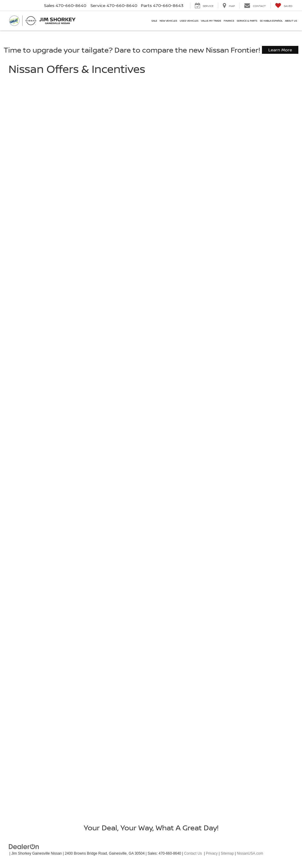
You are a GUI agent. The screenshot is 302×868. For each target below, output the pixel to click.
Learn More (280, 50)
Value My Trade (211, 21)
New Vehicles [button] (168, 21)
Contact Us (193, 853)
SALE (154, 21)
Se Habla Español (271, 21)
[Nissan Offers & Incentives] (151, 443)
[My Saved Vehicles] (284, 5)
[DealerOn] (24, 846)
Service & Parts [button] (247, 21)
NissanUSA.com (250, 853)
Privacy (212, 853)
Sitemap (227, 853)
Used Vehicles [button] (189, 21)
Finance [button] (229, 21)
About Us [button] (291, 21)
